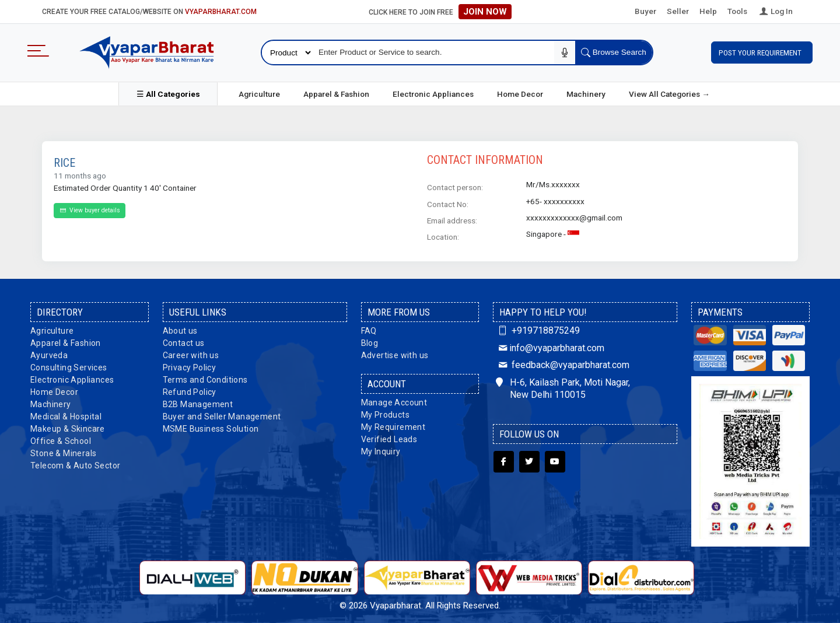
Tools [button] (737, 11)
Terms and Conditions (205, 379)
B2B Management (198, 404)
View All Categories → (669, 93)
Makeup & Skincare (68, 428)
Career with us (191, 355)
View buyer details (90, 210)
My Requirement (393, 426)
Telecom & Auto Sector (75, 465)
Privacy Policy (190, 367)
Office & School (61, 440)
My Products (385, 414)
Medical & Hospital (66, 416)
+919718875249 (538, 330)
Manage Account (394, 402)
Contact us (184, 342)
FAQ (369, 330)
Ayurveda (49, 355)
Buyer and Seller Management (222, 416)
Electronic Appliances (433, 93)
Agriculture (259, 93)
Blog (370, 342)
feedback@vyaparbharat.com (562, 364)
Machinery (586, 93)
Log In (775, 11)
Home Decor (520, 93)
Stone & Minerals (63, 453)
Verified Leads (389, 439)
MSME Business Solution (211, 428)
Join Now (485, 12)
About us (180, 330)
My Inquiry (381, 451)
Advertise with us (395, 355)
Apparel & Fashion (336, 93)
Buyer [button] (645, 11)
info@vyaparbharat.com (550, 347)
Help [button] (708, 11)
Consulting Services (69, 367)
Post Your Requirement (762, 52)
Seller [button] (678, 11)
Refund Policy (190, 391)
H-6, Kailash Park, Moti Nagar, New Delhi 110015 (563, 388)
